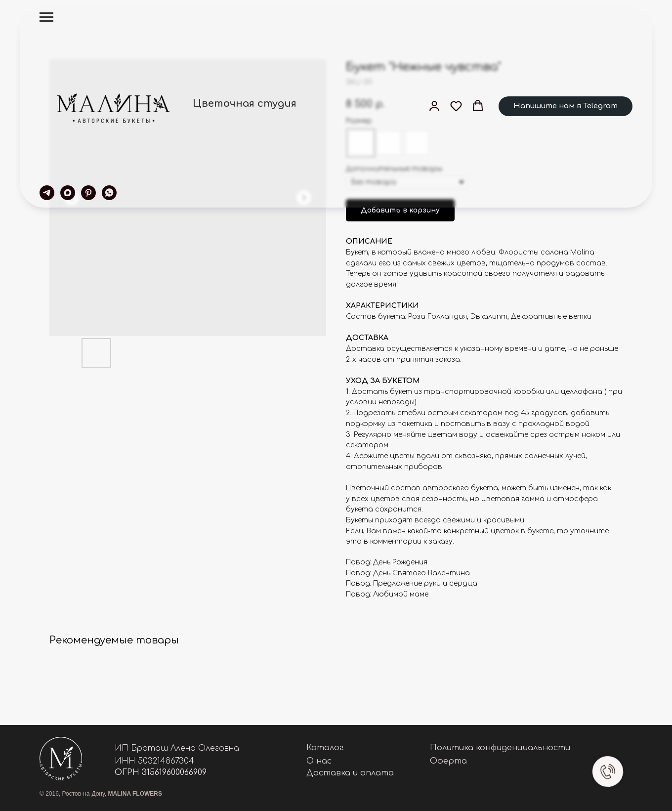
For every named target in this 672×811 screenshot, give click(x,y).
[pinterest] (88, 193)
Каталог (325, 748)
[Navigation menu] (46, 17)
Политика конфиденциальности (500, 748)
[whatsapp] (109, 193)
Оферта (448, 761)
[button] (434, 106)
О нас (319, 761)
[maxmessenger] (68, 193)
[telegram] (47, 193)
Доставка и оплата (350, 773)
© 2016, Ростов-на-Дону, (101, 794)
